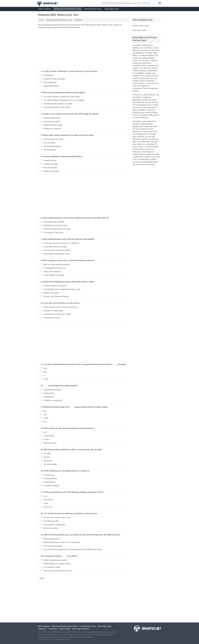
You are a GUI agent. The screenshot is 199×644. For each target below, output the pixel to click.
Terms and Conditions (81, 629)
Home (41, 20)
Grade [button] (42, 578)
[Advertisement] (84, 49)
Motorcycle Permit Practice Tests (67, 9)
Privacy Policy (65, 629)
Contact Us (42, 629)
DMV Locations (45, 9)
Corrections (53, 629)
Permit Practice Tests (93, 9)
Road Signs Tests (112, 9)
